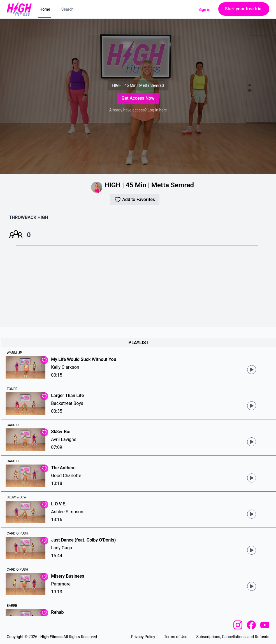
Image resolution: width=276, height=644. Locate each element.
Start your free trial (244, 9)
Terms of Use (176, 637)
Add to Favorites (135, 200)
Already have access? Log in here (138, 110)
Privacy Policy (143, 637)
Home (45, 9)
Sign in (204, 10)
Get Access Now (138, 98)
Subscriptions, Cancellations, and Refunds (233, 637)
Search (67, 9)
